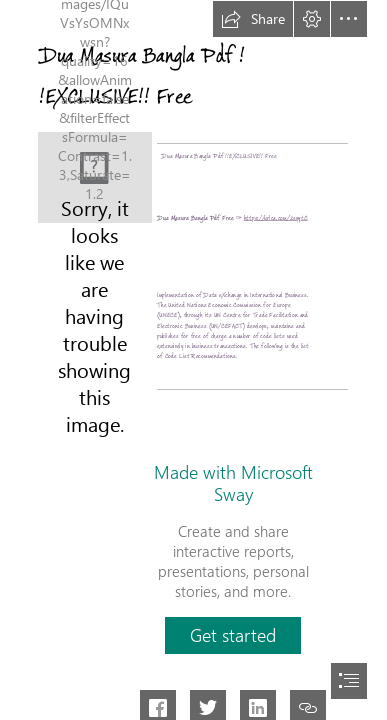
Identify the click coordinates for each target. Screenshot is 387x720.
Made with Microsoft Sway (233, 483)
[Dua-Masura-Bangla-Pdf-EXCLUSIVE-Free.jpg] (95, 177)
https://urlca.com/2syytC (275, 217)
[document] (193, 360)
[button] (253, 19)
